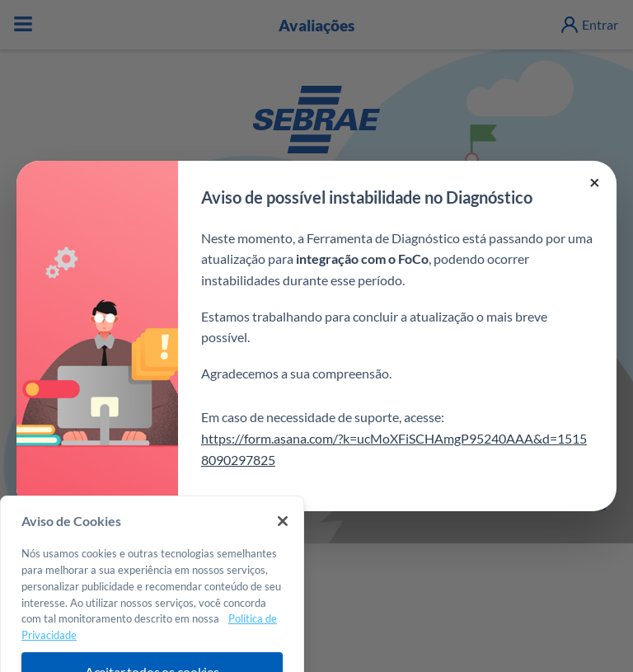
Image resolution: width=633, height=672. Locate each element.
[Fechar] (283, 551)
